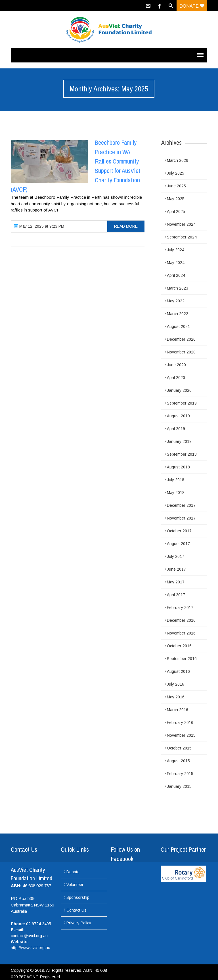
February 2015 (180, 774)
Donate (192, 6)
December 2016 (181, 620)
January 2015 (179, 786)
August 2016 (178, 671)
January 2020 (179, 390)
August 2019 (178, 416)
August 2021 (178, 326)
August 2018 (178, 467)
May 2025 (176, 199)
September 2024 (182, 237)
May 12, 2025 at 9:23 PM (39, 226)
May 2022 (176, 301)
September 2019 (182, 403)
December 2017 (181, 505)
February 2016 (180, 723)
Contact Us (76, 910)
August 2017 (178, 544)
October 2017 (179, 531)
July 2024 (176, 250)
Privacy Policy (79, 923)
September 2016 (182, 659)
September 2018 (182, 454)
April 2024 (176, 275)
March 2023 (178, 288)
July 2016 (176, 684)
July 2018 (176, 480)
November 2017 (181, 518)
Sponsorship (78, 897)
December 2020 (181, 339)
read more (126, 226)
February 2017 (180, 608)
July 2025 (176, 173)
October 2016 (179, 646)
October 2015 (179, 748)
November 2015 (181, 735)
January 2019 (179, 441)
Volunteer (75, 885)
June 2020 (176, 365)
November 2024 (181, 224)
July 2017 (176, 556)
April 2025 (176, 212)
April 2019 (176, 429)
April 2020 (176, 378)
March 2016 (178, 710)
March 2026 (178, 160)
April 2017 (176, 595)
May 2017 (176, 582)
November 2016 (181, 633)
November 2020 (181, 352)
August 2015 (178, 761)
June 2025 (176, 186)
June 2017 (176, 569)
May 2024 (176, 263)
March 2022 (178, 314)
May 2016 (176, 697)
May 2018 (176, 493)
